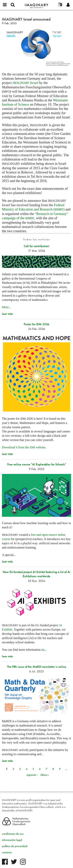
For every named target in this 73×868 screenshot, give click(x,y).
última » (44, 775)
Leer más (7, 314)
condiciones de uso (13, 834)
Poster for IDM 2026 (36, 324)
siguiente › (32, 775)
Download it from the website (24, 447)
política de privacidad (15, 846)
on (43, 650)
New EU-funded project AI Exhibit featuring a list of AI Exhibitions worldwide (36, 574)
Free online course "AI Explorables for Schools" (37, 464)
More (5, 307)
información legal (12, 840)
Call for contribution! (36, 246)
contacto (7, 852)
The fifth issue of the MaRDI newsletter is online (37, 667)
